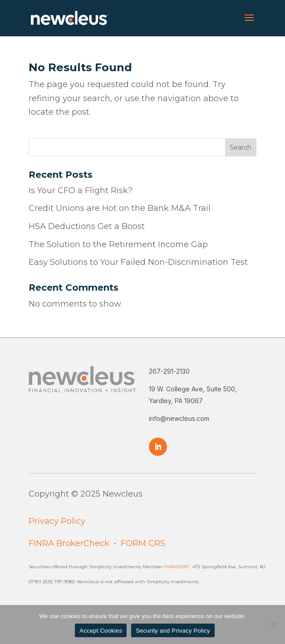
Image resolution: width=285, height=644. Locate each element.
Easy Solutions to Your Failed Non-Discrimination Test (139, 262)
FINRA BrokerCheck (69, 543)
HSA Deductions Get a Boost (87, 226)
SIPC (185, 567)
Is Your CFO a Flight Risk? (81, 190)
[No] (274, 624)
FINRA (171, 567)
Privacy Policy (57, 521)
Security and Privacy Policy (173, 631)
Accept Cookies (101, 631)
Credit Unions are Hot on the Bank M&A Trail (120, 208)
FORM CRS (143, 543)
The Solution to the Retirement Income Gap (118, 244)
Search (241, 147)
